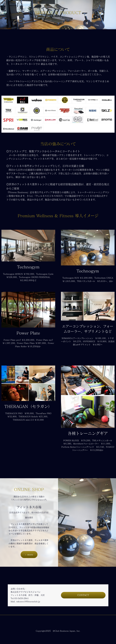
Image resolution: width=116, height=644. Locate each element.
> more (29, 555)
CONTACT (83, 595)
